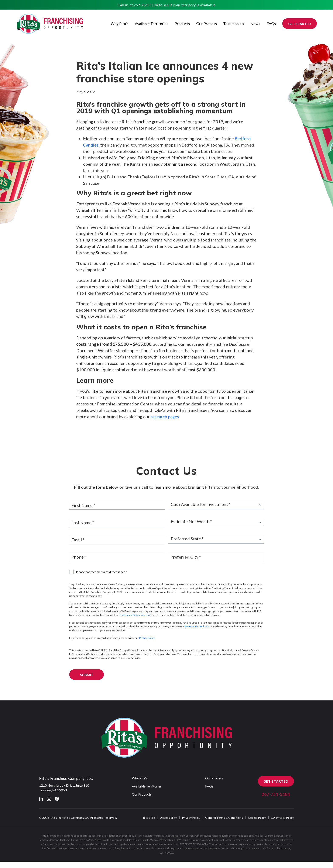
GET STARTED (300, 24)
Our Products (142, 812)
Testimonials (234, 24)
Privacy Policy (147, 656)
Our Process (207, 24)
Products (182, 24)
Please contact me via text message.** (102, 590)
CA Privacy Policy (282, 836)
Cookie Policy (257, 836)
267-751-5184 (146, 5)
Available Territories (152, 24)
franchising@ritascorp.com (135, 633)
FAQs (271, 24)
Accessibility (169, 836)
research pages (165, 417)
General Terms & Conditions (224, 836)
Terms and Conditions (197, 644)
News (255, 24)
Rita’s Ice (149, 836)
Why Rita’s (120, 24)
